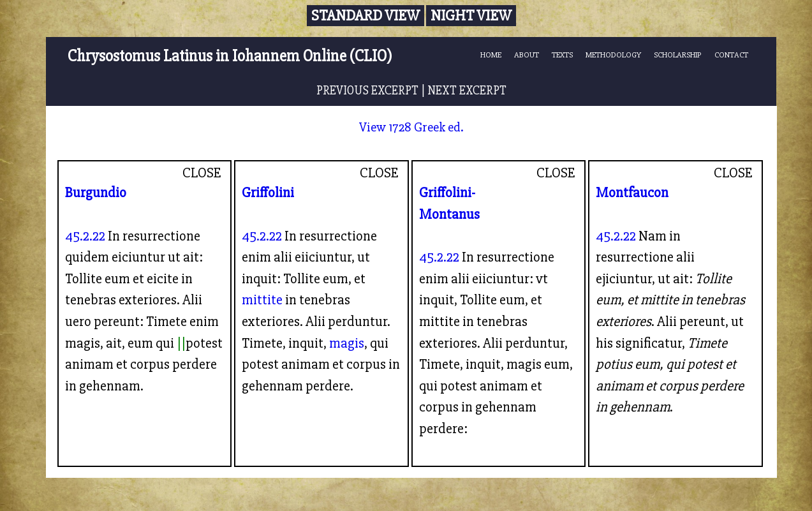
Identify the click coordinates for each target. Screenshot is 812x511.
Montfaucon (632, 193)
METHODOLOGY (613, 55)
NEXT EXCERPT (467, 91)
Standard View (365, 16)
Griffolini (268, 193)
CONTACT (731, 55)
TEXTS (562, 55)
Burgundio (96, 193)
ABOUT (527, 55)
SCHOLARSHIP (678, 55)
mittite (262, 300)
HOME (491, 55)
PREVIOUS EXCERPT (367, 91)
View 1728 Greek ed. (411, 127)
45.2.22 (85, 236)
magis (347, 343)
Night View (471, 16)
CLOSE (202, 173)
